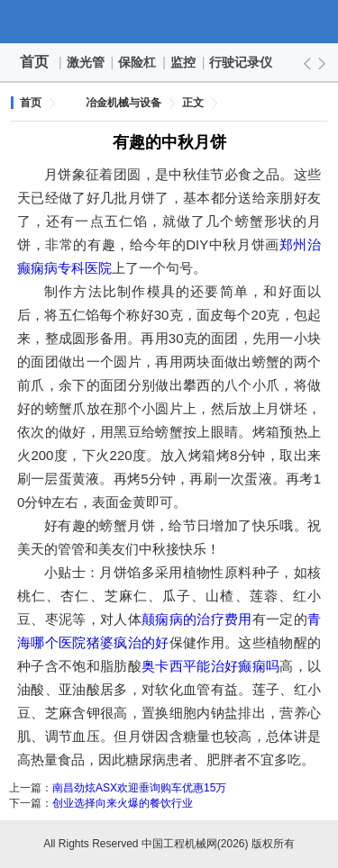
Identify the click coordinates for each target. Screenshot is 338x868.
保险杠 (138, 62)
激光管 (87, 62)
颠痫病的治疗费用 (197, 619)
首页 (34, 62)
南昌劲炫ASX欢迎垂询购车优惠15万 (139, 788)
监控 (184, 62)
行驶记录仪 (242, 62)
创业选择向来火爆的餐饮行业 (123, 803)
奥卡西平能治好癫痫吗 (210, 666)
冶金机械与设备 (123, 103)
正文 (193, 103)
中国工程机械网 (169, 22)
